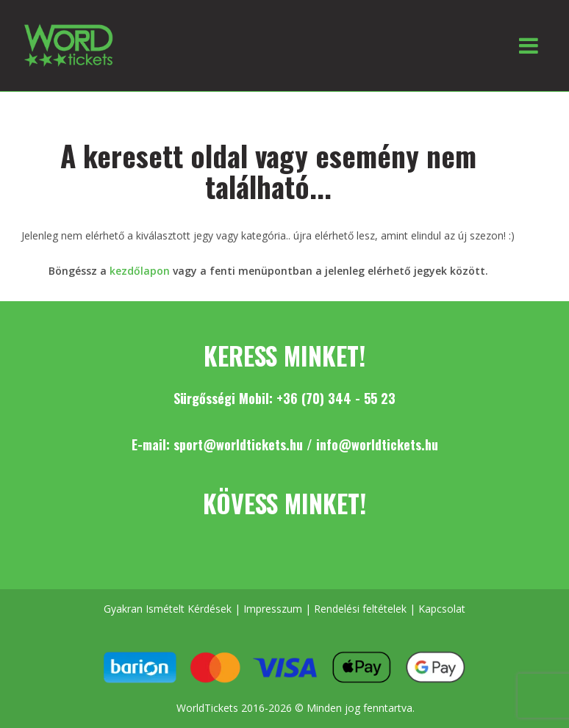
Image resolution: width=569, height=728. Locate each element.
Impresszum (273, 609)
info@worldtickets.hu (377, 444)
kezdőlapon (140, 271)
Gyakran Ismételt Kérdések (168, 609)
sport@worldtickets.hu (238, 444)
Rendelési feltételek (360, 609)
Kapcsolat (442, 609)
